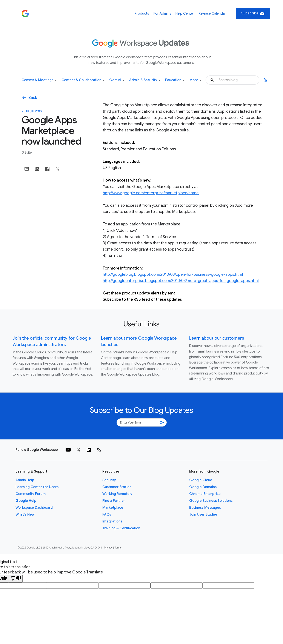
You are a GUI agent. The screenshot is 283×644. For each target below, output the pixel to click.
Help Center (185, 14)
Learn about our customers (217, 338)
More (195, 80)
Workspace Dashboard (34, 508)
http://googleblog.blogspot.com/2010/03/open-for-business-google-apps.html (173, 274)
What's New (25, 515)
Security (109, 480)
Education (175, 80)
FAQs (107, 515)
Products (142, 14)
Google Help (26, 501)
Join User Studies (203, 515)
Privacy (108, 548)
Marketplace (113, 508)
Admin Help (25, 480)
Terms (118, 548)
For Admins (162, 14)
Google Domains (203, 487)
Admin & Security (145, 80)
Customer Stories (117, 487)
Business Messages (205, 508)
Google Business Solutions (211, 501)
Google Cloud (201, 480)
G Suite (27, 153)
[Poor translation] (16, 579)
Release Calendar (212, 14)
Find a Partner (114, 501)
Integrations (112, 521)
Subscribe (253, 14)
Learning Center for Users (37, 487)
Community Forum (31, 494)
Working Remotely (117, 494)
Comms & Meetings (39, 80)
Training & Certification (121, 528)
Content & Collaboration (83, 80)
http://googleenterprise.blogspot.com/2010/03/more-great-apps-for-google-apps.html (181, 281)
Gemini (117, 80)
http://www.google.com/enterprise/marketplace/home (151, 193)
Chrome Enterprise (205, 494)
